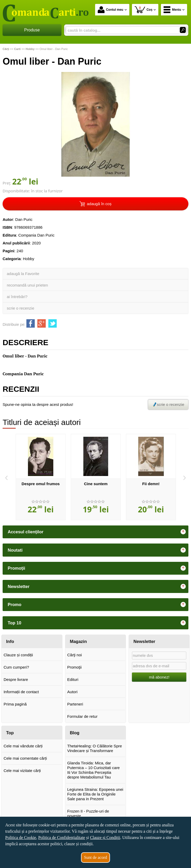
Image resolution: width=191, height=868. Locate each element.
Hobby (29, 259)
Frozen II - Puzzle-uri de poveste (88, 813)
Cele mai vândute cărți (23, 746)
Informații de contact (21, 692)
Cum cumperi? (16, 667)
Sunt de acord (96, 857)
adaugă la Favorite (23, 274)
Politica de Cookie (21, 838)
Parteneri (75, 704)
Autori (72, 692)
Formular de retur (82, 716)
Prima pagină (15, 704)
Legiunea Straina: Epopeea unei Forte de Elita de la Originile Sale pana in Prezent (95, 794)
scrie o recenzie (21, 308)
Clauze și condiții (18, 655)
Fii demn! (151, 484)
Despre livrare (16, 679)
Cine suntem (96, 484)
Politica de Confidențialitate (62, 838)
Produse (32, 30)
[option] (41, 477)
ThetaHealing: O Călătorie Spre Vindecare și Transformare (94, 748)
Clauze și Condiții (105, 838)
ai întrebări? (17, 297)
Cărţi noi (74, 655)
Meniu (172, 10)
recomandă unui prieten (27, 285)
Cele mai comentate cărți (25, 758)
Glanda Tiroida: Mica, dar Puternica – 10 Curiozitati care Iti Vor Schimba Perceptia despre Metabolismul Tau (93, 770)
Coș (144, 10)
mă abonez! (159, 677)
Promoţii (74, 667)
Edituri (73, 679)
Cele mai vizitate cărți (22, 771)
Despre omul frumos (41, 484)
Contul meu (111, 10)
